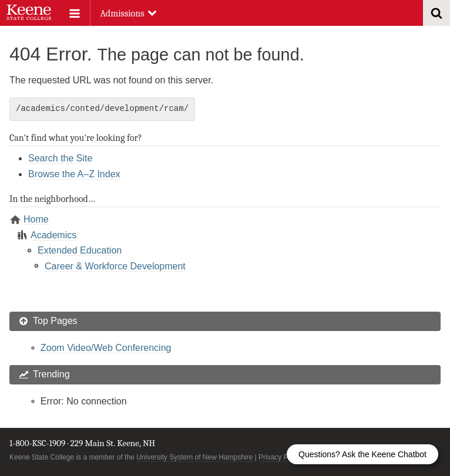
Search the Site (60, 158)
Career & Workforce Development (115, 266)
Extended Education (80, 250)
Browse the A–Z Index (74, 174)
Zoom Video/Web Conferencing (106, 348)
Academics (53, 235)
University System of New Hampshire (194, 457)
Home (36, 219)
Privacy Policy (281, 457)
